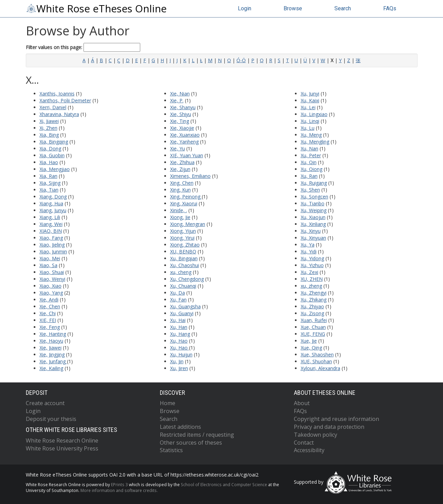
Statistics (171, 450)
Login (245, 8)
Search (343, 8)
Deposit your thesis (51, 419)
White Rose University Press (62, 448)
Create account (45, 403)
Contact (304, 443)
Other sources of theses (191, 443)
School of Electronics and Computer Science (224, 484)
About (302, 403)
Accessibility (309, 450)
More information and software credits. (119, 490)
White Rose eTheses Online (96, 9)
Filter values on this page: (83, 47)
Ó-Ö (241, 60)
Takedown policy (315, 435)
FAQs (390, 8)
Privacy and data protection (329, 427)
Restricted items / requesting (197, 435)
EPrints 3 (119, 484)
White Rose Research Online (62, 440)
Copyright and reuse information (336, 419)
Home (168, 403)
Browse (293, 8)
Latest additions (180, 427)
